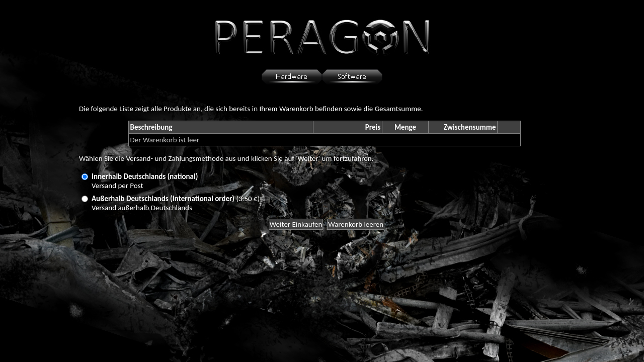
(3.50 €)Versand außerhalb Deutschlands (176, 203)
